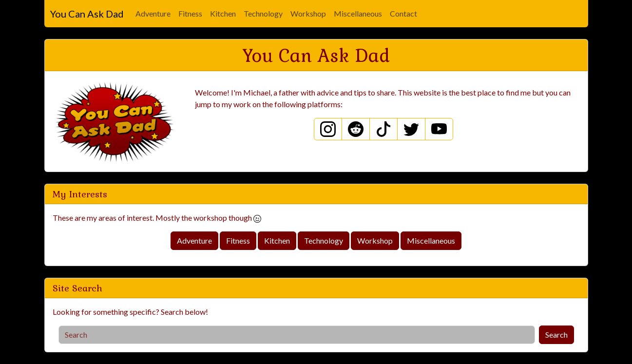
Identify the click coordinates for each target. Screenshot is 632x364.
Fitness (190, 13)
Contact (403, 13)
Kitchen (223, 13)
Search (556, 335)
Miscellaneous (358, 13)
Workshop (308, 13)
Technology (263, 13)
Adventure (153, 13)
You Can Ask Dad (87, 14)
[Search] (297, 335)
